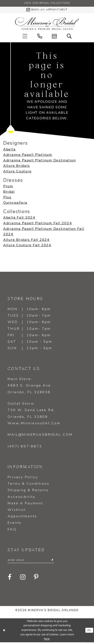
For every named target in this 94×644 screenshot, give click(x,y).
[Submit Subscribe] (52, 562)
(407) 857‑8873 (25, 448)
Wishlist (16, 511)
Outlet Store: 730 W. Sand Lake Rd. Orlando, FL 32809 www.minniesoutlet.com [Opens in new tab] (34, 415)
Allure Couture (17, 173)
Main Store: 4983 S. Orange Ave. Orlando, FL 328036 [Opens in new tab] (30, 387)
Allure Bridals (16, 167)
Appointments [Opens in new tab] (22, 518)
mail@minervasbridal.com (40, 436)
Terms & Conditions (28, 485)
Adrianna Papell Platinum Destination (40, 162)
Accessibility (21, 498)
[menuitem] (25, 37)
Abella (9, 150)
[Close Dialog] (4, 632)
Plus (7, 199)
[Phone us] (40, 37)
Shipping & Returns (28, 491)
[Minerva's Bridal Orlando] (47, 25)
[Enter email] (31, 562)
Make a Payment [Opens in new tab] (25, 505)
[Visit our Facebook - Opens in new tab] (10, 579)
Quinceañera (15, 204)
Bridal (9, 193)
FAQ (12, 531)
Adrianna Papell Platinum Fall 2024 (38, 224)
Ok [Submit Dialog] (89, 632)
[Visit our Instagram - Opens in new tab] (23, 579)
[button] (25, 37)
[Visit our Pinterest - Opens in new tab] (37, 579)
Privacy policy (23, 478)
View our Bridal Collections (47, 4)
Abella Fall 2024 (19, 219)
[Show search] (69, 37)
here (47, 641)
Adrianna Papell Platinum (28, 156)
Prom (8, 188)
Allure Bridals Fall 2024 (26, 241)
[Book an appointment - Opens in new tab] (47, 11)
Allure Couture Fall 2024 (27, 246)
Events (15, 524)
